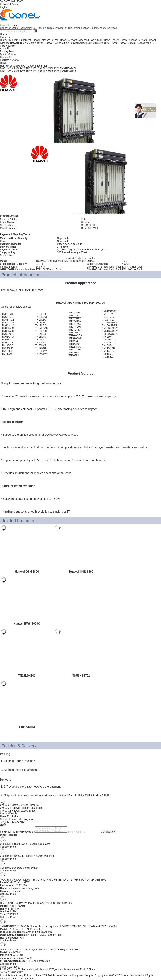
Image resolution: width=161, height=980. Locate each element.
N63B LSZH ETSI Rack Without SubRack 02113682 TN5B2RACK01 (37, 903)
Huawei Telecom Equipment (16, 40)
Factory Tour (7, 51)
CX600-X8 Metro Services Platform (19, 805)
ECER (30, 979)
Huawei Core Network (32, 43)
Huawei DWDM (111, 40)
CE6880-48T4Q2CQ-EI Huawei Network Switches (27, 856)
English (4, 7)
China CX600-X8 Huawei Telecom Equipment (59, 975)
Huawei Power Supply (57, 43)
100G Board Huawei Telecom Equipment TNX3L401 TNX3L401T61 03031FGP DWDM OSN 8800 (53, 880)
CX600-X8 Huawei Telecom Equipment (21, 808)
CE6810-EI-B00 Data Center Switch (19, 868)
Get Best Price (8, 847)
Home (3, 34)
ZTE (152, 43)
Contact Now (7, 255)
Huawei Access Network (133, 40)
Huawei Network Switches (73, 40)
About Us (5, 49)
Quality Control (8, 54)
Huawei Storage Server (82, 43)
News (3, 63)
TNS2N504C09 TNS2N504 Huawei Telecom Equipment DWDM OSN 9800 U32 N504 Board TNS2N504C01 (58, 926)
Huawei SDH (95, 40)
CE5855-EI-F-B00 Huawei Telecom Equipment (25, 844)
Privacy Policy (23, 975)
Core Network (8, 46)
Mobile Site (7, 975)
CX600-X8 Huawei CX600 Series (18, 811)
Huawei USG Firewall (107, 43)
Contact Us (6, 57)
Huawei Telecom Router (45, 40)
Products (5, 37)
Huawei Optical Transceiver (134, 43)
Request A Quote (9, 4)
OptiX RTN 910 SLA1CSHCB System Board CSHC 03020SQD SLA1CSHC (40, 950)
